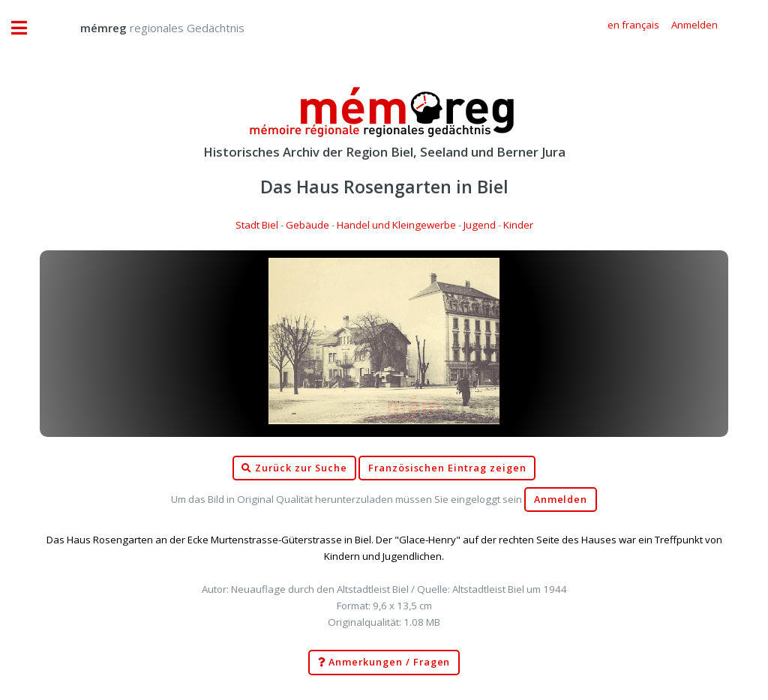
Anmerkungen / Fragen (384, 663)
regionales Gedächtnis (147, 28)
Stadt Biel (257, 225)
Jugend (480, 225)
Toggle (27, 28)
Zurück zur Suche (294, 468)
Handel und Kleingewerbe (396, 225)
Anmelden (561, 500)
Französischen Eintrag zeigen (447, 468)
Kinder (518, 225)
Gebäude (307, 225)
